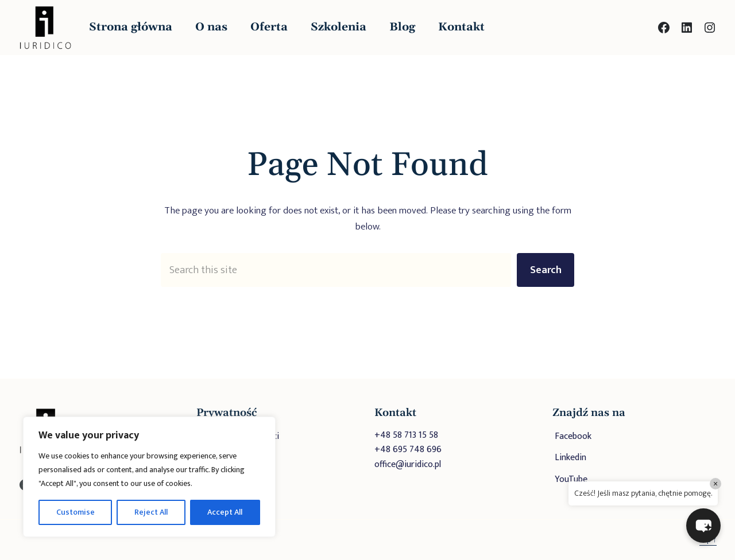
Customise (76, 512)
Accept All (225, 512)
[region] (149, 477)
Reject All (151, 512)
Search (546, 270)
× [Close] (715, 484)
